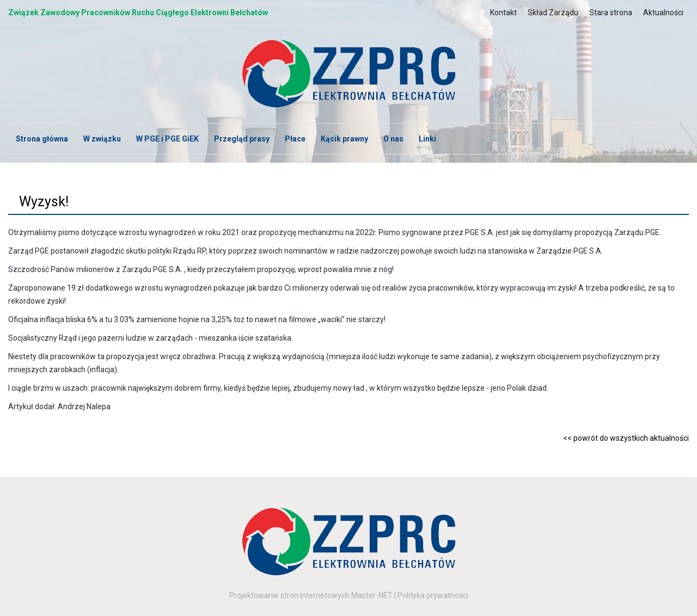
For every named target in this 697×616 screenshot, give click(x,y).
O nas (393, 139)
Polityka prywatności (433, 595)
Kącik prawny (344, 139)
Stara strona (611, 13)
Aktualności (663, 13)
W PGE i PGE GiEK (167, 139)
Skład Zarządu (553, 13)
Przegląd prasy (242, 139)
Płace (295, 139)
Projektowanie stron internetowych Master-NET (311, 595)
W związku (102, 139)
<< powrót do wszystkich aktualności (626, 438)
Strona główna (42, 139)
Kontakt (503, 13)
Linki (427, 139)
